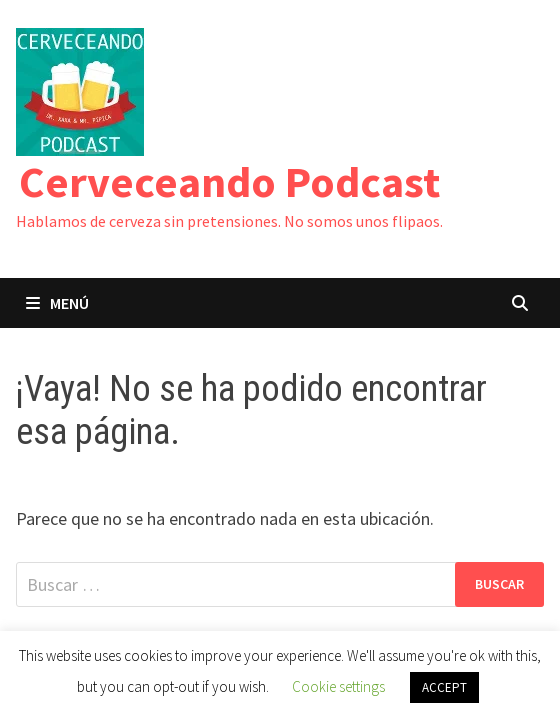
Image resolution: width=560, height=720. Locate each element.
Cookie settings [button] (338, 686)
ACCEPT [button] (444, 687)
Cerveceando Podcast (229, 181)
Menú (57, 303)
